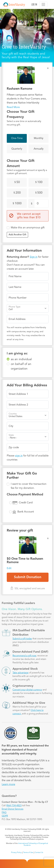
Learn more (8, 784)
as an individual (21, 359)
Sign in (34, 257)
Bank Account (26, 512)
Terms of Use (28, 853)
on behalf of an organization (21, 366)
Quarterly (17, 149)
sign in (19, 456)
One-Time (17, 138)
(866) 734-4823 (14, 806)
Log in (34, 4)
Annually (39, 149)
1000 (17, 204)
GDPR (5, 816)
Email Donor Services (13, 809)
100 (39, 182)
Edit (9, 568)
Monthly (39, 138)
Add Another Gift (17, 235)
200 (17, 193)
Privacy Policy (16, 853)
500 (39, 193)
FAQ (4, 813)
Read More (13, 107)
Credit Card (26, 503)
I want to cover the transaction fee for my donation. (29, 486)
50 (17, 182)
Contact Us (39, 853)
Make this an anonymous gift (28, 228)
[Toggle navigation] (43, 4)
